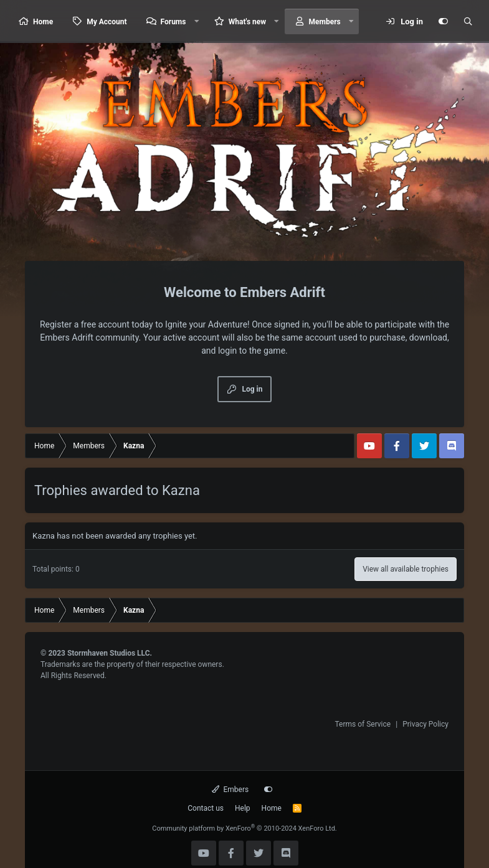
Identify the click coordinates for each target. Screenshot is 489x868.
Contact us (206, 808)
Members (325, 22)
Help (243, 808)
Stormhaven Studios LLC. (110, 653)
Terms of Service (363, 724)
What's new (247, 22)
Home (43, 22)
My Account (107, 22)
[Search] (468, 22)
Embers (230, 790)
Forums (173, 22)
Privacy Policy (425, 724)
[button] (196, 21)
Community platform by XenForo (244, 828)
